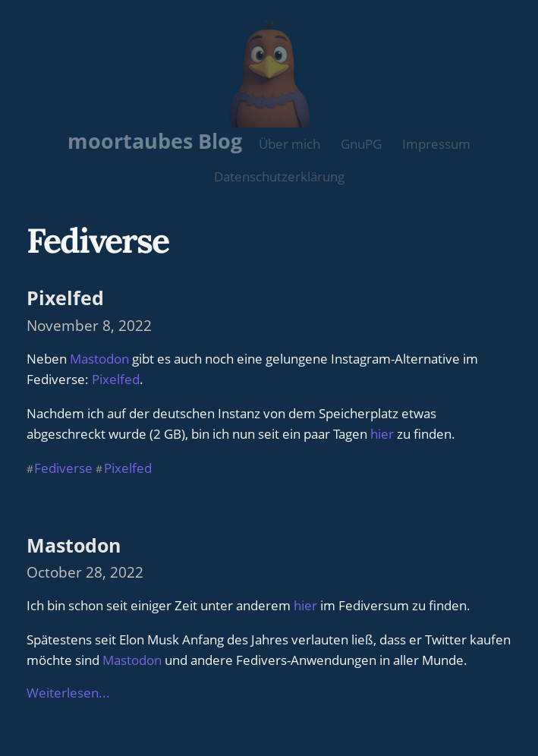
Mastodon (99, 359)
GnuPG (361, 144)
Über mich (289, 144)
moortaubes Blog (155, 141)
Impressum (436, 144)
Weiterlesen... (68, 693)
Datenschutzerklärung (279, 176)
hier (382, 434)
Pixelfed (65, 298)
